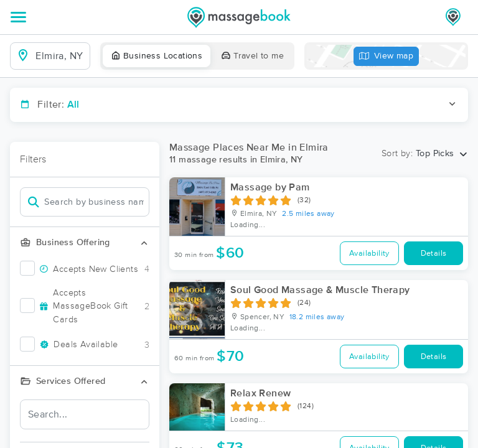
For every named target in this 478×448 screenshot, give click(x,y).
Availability (369, 254)
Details (434, 254)
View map (387, 56)
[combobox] (60, 56)
